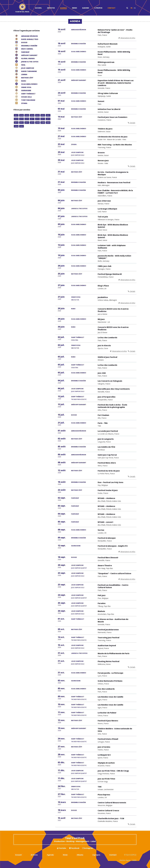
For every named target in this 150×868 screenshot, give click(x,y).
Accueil (38, 8)
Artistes (51, 8)
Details (131, 123)
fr (131, 8)
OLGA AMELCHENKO (79, 52)
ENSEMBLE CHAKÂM (78, 44)
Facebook (74, 848)
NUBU (73, 309)
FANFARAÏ (75, 498)
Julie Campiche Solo (78, 155)
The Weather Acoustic (79, 399)
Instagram (88, 848)
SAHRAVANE (76, 546)
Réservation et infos (127, 38)
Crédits (134, 860)
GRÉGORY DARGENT (79, 80)
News (75, 8)
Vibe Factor (75, 300)
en (135, 8)
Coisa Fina (75, 340)
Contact (112, 8)
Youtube (61, 848)
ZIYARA (74, 144)
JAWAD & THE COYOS (79, 209)
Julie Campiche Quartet (79, 568)
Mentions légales (125, 860)
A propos (98, 8)
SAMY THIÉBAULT (78, 337)
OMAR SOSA (76, 297)
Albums (86, 8)
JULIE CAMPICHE (77, 152)
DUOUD (74, 415)
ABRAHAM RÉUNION (79, 30)
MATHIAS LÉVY (77, 117)
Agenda (63, 8)
